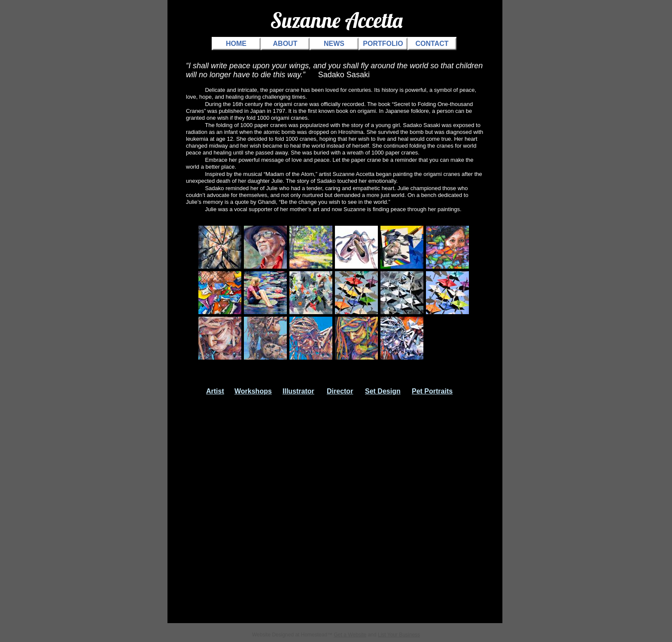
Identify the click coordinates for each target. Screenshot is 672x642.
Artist (215, 391)
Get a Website (350, 635)
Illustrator (298, 391)
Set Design (383, 391)
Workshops (253, 391)
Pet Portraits (432, 391)
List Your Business (399, 635)
